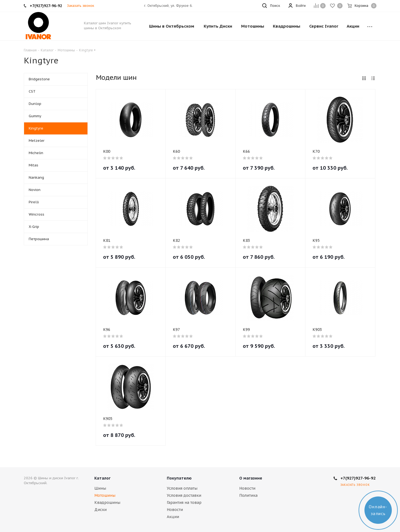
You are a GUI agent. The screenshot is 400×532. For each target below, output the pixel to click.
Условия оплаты (182, 488)
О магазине (251, 478)
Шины (100, 488)
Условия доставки (184, 495)
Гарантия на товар (184, 502)
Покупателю (179, 478)
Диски (100, 510)
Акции (173, 517)
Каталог (102, 478)
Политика (248, 495)
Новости (175, 510)
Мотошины (105, 495)
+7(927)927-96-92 (358, 478)
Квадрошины (107, 502)
